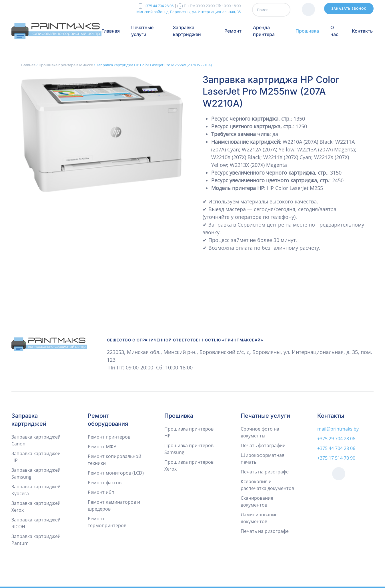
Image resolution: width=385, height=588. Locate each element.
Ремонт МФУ (102, 447)
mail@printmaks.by (338, 429)
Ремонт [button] (233, 31)
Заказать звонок (349, 9)
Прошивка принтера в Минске (66, 65)
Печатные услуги (265, 416)
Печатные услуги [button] (142, 31)
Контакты (363, 31)
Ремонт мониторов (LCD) (116, 473)
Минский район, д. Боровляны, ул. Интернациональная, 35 (188, 11)
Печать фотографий (263, 445)
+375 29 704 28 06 (336, 439)
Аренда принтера (264, 31)
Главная (111, 31)
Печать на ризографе (265, 472)
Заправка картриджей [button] (187, 31)
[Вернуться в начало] (56, 31)
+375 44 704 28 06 (159, 6)
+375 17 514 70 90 (336, 458)
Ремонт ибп (101, 492)
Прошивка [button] (307, 31)
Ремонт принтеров (109, 437)
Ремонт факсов (105, 483)
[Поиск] (271, 10)
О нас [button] (334, 31)
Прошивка (179, 416)
